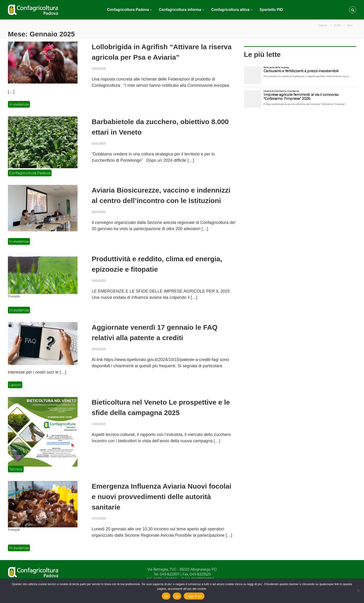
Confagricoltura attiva (230, 10)
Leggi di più (194, 596)
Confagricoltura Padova (128, 10)
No (177, 596)
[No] (358, 591)
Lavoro (15, 385)
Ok (166, 596)
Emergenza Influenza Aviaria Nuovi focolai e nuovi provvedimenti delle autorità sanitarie (161, 497)
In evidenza (19, 104)
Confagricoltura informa (180, 10)
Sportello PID (271, 10)
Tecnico (16, 469)
